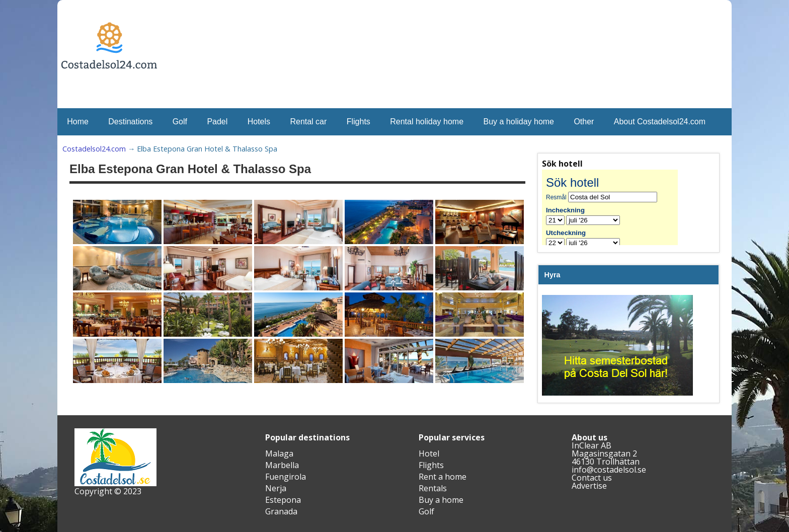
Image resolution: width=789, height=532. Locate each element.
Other (584, 122)
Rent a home (443, 477)
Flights (359, 122)
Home (78, 122)
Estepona (283, 500)
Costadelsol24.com (94, 149)
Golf (180, 122)
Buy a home (441, 500)
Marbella (282, 465)
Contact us (592, 478)
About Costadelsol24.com (660, 122)
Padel (217, 122)
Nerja (276, 488)
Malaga (279, 453)
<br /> (617, 207)
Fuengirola (286, 477)
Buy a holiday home (519, 122)
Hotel (429, 453)
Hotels (259, 122)
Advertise (589, 486)
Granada (281, 511)
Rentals (433, 488)
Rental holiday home (427, 122)
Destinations (130, 122)
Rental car (308, 122)
